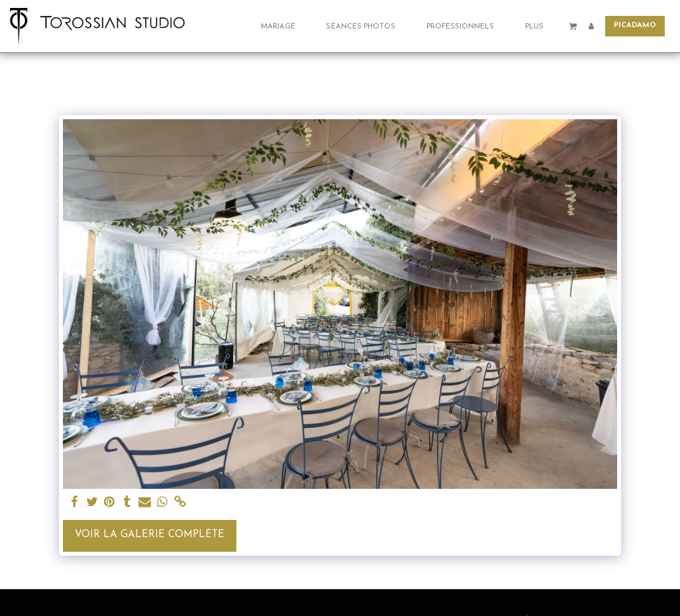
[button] (283, 26)
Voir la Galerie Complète (150, 535)
